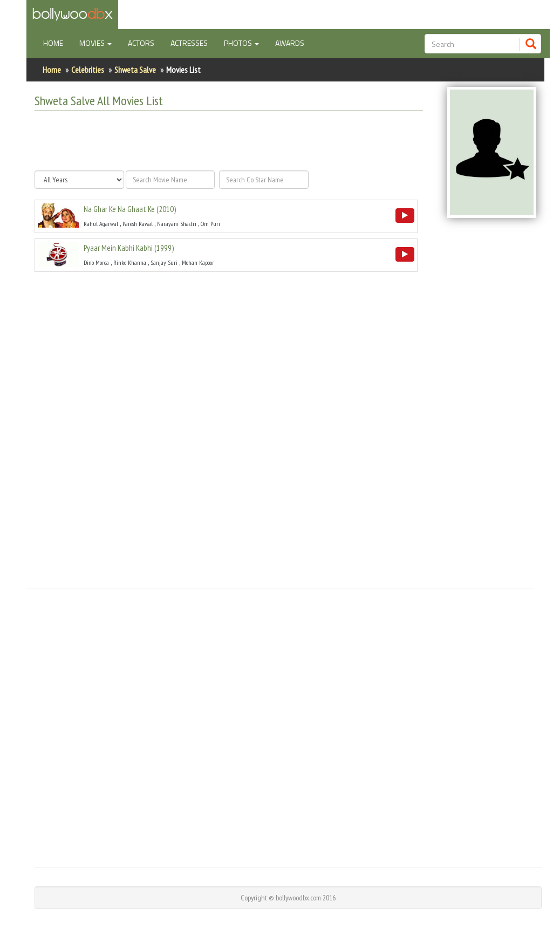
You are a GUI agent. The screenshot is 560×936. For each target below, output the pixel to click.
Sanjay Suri (164, 262)
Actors (141, 43)
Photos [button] (241, 43)
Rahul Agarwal (101, 224)
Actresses (189, 43)
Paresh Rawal (138, 224)
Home (57, 43)
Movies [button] (95, 43)
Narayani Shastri (177, 224)
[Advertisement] (227, 141)
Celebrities (88, 70)
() (130, 209)
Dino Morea (96, 262)
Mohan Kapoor (198, 262)
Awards (290, 43)
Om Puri (210, 224)
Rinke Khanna (130, 262)
